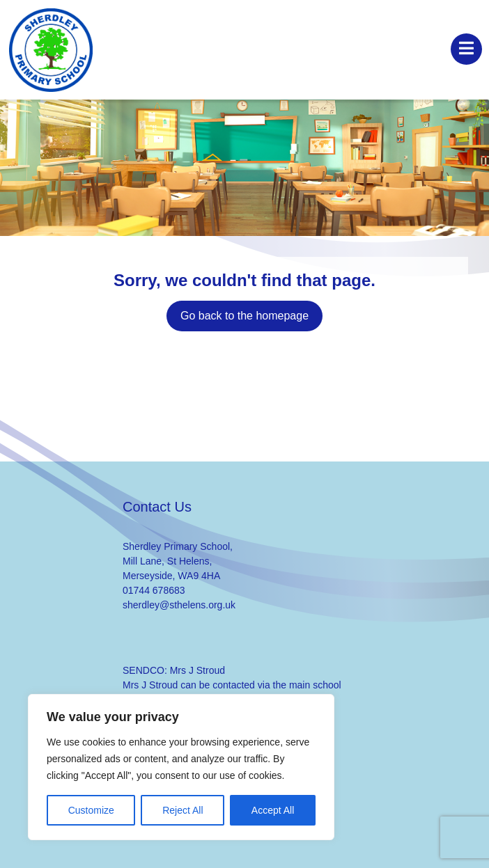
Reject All (183, 810)
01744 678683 (154, 590)
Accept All (273, 810)
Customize (91, 810)
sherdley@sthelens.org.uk (179, 605)
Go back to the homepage (244, 316)
